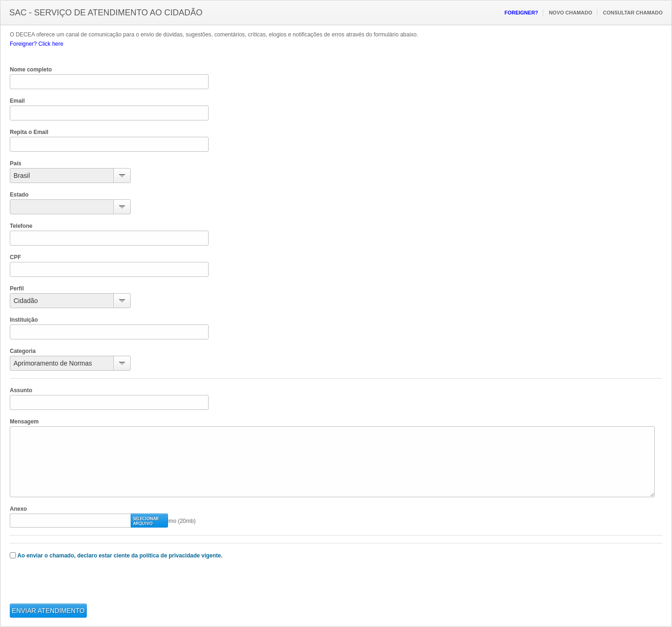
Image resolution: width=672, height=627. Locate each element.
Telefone (21, 226)
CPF (15, 257)
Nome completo (31, 70)
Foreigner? (521, 13)
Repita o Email (29, 132)
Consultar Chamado (633, 13)
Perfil (17, 289)
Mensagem (24, 422)
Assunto (21, 390)
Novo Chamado (570, 13)
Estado (19, 195)
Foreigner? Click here (37, 44)
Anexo (18, 509)
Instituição (24, 320)
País (16, 163)
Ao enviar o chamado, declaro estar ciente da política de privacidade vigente (119, 556)
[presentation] (81, 585)
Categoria (23, 351)
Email (17, 101)
